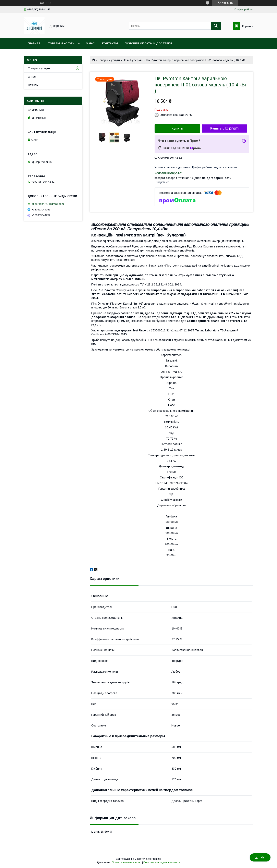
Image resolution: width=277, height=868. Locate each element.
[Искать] (216, 26)
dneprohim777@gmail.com (48, 204)
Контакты (110, 43)
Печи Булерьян (133, 60)
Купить (177, 128)
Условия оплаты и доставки (149, 43)
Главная (34, 43)
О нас (90, 43)
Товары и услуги (61, 43)
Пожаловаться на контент (127, 863)
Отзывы (33, 85)
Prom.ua (156, 859)
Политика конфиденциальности (162, 863)
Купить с (224, 129)
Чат (260, 857)
